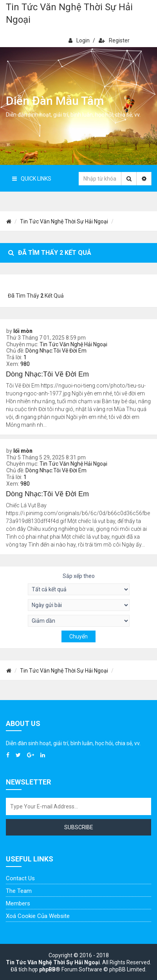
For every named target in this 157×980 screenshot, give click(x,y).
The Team (19, 891)
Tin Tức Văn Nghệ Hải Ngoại (73, 344)
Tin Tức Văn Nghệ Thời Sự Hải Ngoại (69, 13)
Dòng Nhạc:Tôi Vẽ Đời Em (56, 351)
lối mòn (23, 331)
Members (18, 903)
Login (79, 40)
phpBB (47, 969)
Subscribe (79, 827)
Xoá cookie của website (38, 916)
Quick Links (32, 179)
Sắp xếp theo (79, 576)
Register (114, 40)
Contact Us (20, 878)
